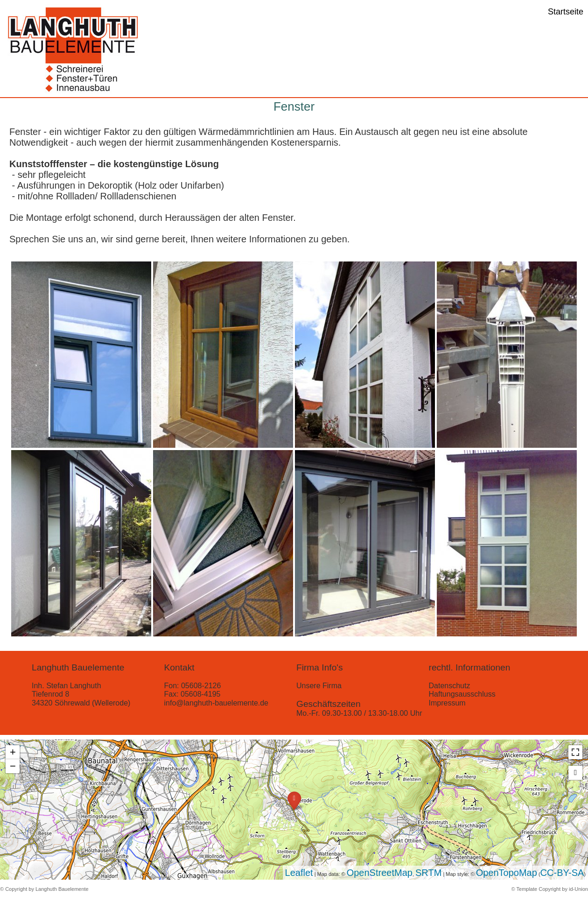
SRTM (428, 873)
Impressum (447, 703)
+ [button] (13, 752)
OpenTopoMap (507, 873)
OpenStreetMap (380, 873)
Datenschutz (450, 686)
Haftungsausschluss (462, 694)
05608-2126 (201, 686)
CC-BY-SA (562, 873)
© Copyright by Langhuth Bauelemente (44, 889)
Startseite (566, 12)
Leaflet (299, 873)
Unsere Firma (319, 686)
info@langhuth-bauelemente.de (217, 703)
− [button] (13, 766)
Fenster (294, 106)
